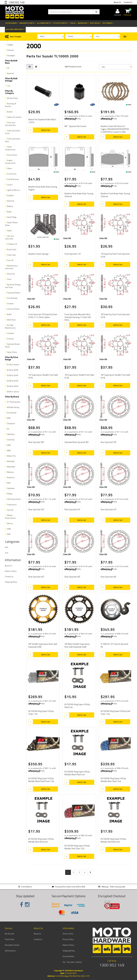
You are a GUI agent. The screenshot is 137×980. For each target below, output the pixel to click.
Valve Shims (12, 352)
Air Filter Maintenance (10, 326)
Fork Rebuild (12, 298)
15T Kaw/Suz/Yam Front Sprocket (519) (115, 255)
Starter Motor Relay (11, 224)
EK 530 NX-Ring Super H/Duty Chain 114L (41, 713)
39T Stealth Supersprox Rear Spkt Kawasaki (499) (43, 645)
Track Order (10, 939)
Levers (10, 185)
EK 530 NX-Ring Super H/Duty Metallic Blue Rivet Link (41, 840)
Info (79, 119)
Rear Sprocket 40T (36, 509)
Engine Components (10, 162)
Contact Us (128, 2)
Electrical (96, 23)
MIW (9, 450)
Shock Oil (11, 274)
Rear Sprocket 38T (36, 442)
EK (8, 429)
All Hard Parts (45, 23)
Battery (10, 206)
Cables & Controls (14, 117)
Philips (10, 494)
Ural (7, 553)
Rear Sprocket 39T (109, 442)
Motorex (10, 472)
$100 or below (13, 365)
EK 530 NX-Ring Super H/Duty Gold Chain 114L (115, 713)
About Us (117, 2)
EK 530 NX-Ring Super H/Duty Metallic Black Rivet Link (77, 773)
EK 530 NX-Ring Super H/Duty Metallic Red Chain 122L (77, 847)
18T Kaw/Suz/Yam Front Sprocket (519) (115, 316)
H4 (8, 68)
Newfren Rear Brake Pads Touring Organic (43, 188)
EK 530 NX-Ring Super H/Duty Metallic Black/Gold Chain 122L (41, 780)
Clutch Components (10, 148)
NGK (9, 483)
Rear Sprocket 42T (72, 509)
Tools (73, 23)
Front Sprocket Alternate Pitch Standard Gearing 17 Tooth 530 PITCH (78, 317)
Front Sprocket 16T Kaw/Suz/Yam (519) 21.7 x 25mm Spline (43, 316)
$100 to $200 (13, 370)
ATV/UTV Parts (61, 23)
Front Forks (12, 174)
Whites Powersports (10, 517)
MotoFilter (11, 467)
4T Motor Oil (12, 244)
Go (125, 36)
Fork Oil (10, 260)
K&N (9, 445)
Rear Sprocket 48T (109, 577)
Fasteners (108, 23)
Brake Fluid (12, 249)
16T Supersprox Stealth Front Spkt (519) (79, 376)
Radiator (11, 195)
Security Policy (68, 956)
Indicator (11, 50)
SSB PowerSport (14, 499)
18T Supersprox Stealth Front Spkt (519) (115, 376)
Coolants (11, 333)
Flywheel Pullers (14, 293)
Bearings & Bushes (11, 105)
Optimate (11, 488)
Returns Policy (11, 571)
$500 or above (13, 392)
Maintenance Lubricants (11, 267)
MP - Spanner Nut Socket (75, 126)
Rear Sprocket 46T (72, 577)
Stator (9, 231)
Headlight (11, 55)
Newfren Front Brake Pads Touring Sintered (115, 195)
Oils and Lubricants (15, 29)
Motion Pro (12, 456)
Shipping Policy (11, 582)
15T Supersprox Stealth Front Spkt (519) (43, 376)
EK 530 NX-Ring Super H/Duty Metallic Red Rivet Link (113, 840)
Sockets (10, 303)
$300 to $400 (13, 381)
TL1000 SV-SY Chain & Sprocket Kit (114, 645)
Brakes (10, 112)
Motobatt (11, 461)
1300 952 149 (16, 2)
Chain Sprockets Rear (13, 140)
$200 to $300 (13, 375)
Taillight (10, 45)
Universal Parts (28, 23)
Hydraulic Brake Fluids (12, 345)
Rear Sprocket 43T (109, 509)
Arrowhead (12, 413)
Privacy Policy (68, 939)
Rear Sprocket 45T (36, 577)
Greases (11, 339)
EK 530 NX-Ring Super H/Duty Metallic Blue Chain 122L (113, 780)
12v (9, 86)
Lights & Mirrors (13, 190)
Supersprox (12, 504)
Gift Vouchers (10, 951)
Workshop (83, 23)
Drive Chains (12, 155)
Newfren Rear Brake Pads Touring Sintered (79, 195)
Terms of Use (68, 934)
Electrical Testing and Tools (13, 286)
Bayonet (11, 73)
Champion (11, 423)
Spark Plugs (12, 217)
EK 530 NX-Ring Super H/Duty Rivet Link (77, 706)
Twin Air (10, 510)
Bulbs (9, 212)
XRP (9, 534)
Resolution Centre (12, 945)
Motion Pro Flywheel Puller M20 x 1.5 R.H (42, 121)
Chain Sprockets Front (13, 132)
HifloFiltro (11, 434)
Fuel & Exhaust (13, 179)
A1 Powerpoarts (14, 402)
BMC (9, 418)
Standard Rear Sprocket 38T (77, 442)
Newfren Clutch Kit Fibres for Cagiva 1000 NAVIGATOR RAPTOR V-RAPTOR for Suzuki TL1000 (115, 129)
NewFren (11, 477)
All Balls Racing (13, 407)
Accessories (12, 23)
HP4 (7, 547)
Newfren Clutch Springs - (39, 254)
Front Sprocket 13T (73, 254)
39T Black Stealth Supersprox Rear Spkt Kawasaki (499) (77, 645)
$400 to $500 (13, 386)
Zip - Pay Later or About (72, 962)
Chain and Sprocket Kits (10, 124)
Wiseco (10, 523)
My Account (9, 934)
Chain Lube (11, 255)
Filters (10, 168)
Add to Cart (46, 130)
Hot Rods (11, 440)
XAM (9, 529)
